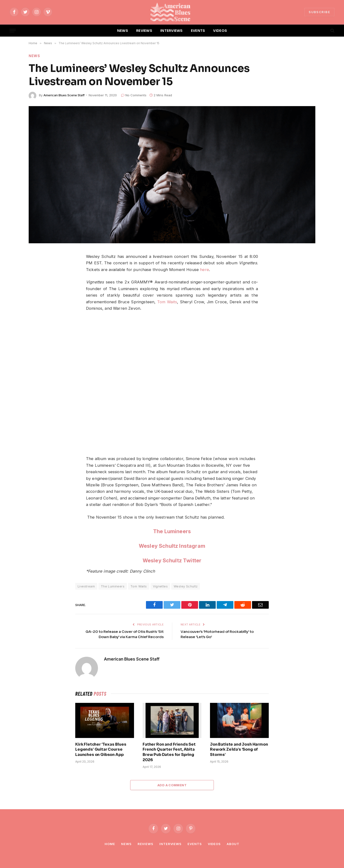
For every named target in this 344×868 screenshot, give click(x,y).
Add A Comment (172, 785)
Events (195, 844)
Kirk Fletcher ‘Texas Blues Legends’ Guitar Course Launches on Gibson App (101, 750)
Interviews (170, 844)
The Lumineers (113, 586)
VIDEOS (220, 31)
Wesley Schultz (186, 586)
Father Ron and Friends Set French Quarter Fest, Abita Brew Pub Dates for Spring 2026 (169, 752)
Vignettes (160, 586)
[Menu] (13, 31)
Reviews (145, 844)
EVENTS (198, 31)
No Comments (134, 95)
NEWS (123, 31)
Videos (214, 844)
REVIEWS (144, 31)
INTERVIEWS (172, 31)
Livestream (86, 586)
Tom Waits (139, 586)
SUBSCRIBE (319, 12)
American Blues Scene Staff (64, 95)
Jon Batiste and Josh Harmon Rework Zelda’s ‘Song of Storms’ (239, 750)
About (233, 844)
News (34, 56)
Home (110, 844)
